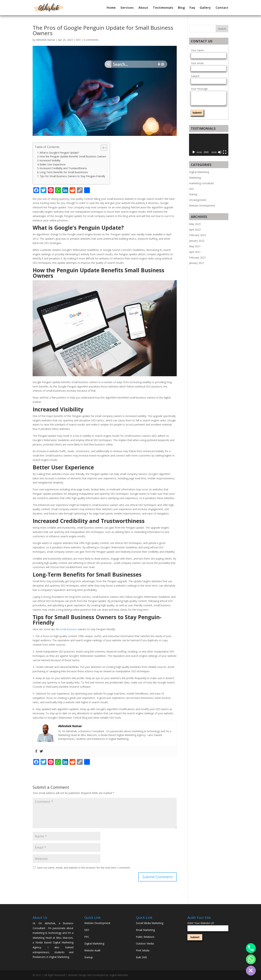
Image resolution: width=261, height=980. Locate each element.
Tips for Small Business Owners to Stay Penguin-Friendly (72, 176)
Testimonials (163, 8)
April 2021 (195, 252)
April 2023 (195, 230)
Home (111, 8)
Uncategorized (198, 200)
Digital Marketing (199, 172)
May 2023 (195, 224)
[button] (102, 148)
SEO (78, 40)
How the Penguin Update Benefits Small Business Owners (73, 156)
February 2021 (197, 257)
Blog (181, 8)
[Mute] (220, 152)
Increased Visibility (50, 160)
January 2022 (197, 241)
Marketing (195, 178)
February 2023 (197, 235)
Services (127, 8)
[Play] (194, 152)
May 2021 (195, 246)
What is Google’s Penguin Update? (59, 153)
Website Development (202, 206)
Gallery (205, 8)
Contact (222, 8)
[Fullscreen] (225, 152)
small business (69, 629)
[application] (209, 145)
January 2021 (197, 263)
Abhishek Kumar (46, 40)
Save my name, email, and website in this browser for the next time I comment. (84, 868)
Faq (192, 8)
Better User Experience (53, 164)
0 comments (91, 40)
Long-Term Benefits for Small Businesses (64, 172)
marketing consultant (201, 183)
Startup (193, 194)
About (143, 8)
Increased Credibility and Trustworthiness (63, 168)
